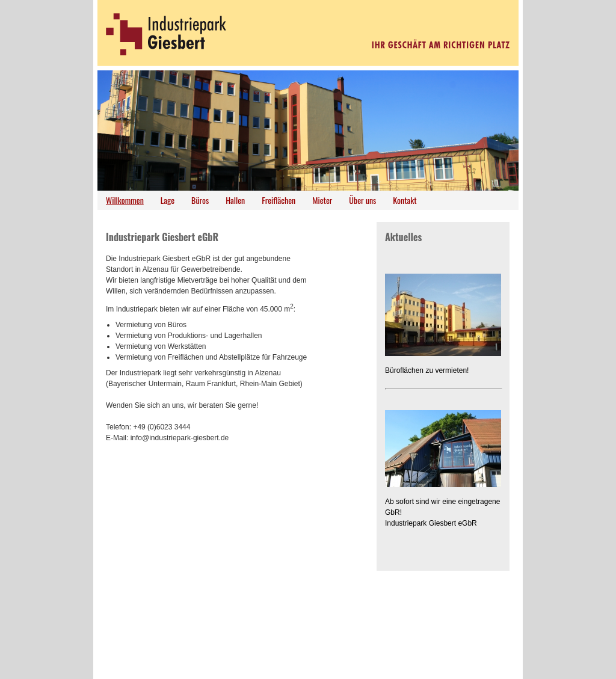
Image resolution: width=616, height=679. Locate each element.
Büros (200, 200)
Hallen (235, 200)
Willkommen (125, 200)
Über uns (362, 200)
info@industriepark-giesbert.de (180, 438)
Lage (168, 200)
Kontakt (405, 200)
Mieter (322, 200)
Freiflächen (279, 200)
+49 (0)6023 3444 (162, 427)
